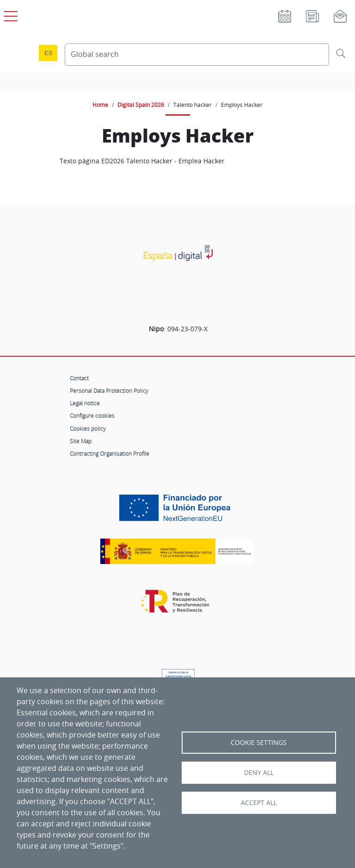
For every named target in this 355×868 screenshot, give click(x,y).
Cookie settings (259, 743)
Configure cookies (92, 415)
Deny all (259, 773)
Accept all (259, 803)
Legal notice (85, 403)
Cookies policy (88, 428)
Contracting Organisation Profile (110, 453)
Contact (79, 378)
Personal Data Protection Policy (109, 391)
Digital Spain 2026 (141, 105)
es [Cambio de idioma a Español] (49, 53)
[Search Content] (197, 55)
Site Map (81, 441)
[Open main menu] (9, 14)
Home (100, 105)
